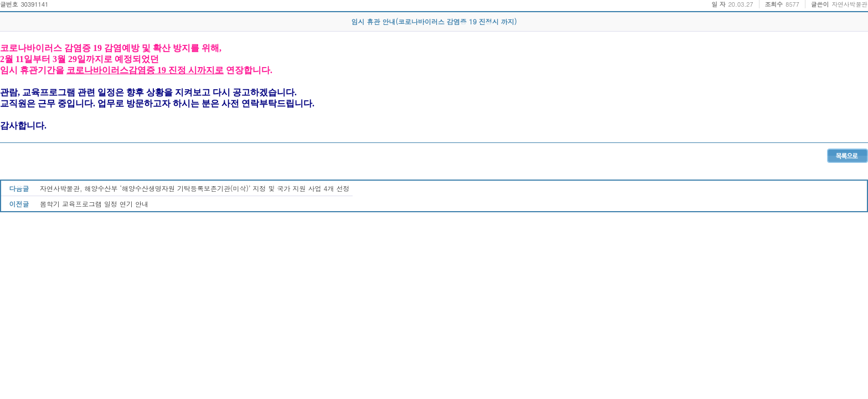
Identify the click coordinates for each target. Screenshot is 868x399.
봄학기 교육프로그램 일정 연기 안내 (94, 204)
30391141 (34, 4)
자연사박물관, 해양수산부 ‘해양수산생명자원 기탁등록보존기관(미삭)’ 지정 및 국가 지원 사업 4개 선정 (195, 188)
